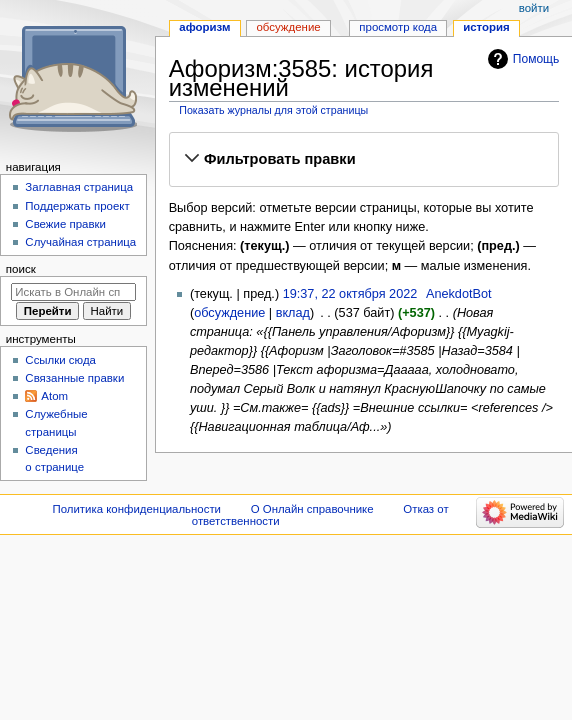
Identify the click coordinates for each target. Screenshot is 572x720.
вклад (293, 313)
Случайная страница (80, 242)
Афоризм (204, 27)
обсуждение (229, 313)
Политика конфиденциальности (137, 509)
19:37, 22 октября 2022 (350, 294)
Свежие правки (65, 224)
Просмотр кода (398, 27)
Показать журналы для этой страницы (273, 110)
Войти (534, 8)
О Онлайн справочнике (312, 509)
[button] (363, 159)
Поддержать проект (77, 206)
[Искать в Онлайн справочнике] (73, 292)
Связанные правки (74, 378)
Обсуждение (288, 27)
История (486, 27)
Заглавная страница (79, 187)
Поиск (21, 269)
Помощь (536, 59)
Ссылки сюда (60, 360)
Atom (54, 396)
